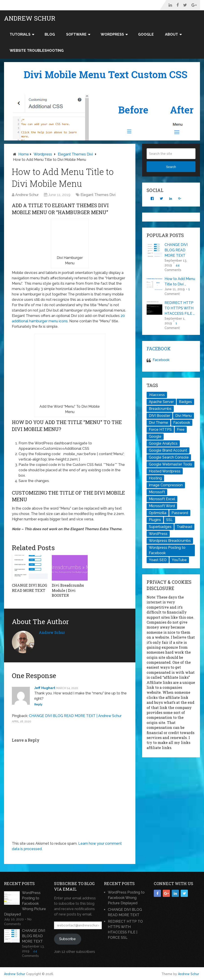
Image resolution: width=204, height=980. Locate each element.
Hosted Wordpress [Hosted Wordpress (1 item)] (165, 471)
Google (146, 34)
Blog (50, 34)
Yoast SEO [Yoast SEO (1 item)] (158, 560)
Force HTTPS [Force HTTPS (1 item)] (160, 430)
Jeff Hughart (45, 688)
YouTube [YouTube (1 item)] (179, 560)
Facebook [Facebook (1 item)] (182, 423)
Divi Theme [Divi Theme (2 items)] (158, 423)
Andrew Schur (30, 18)
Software (76, 34)
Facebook (159, 349)
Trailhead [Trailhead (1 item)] (184, 527)
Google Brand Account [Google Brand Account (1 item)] (168, 450)
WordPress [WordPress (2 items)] (158, 534)
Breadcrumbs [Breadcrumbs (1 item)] (160, 409)
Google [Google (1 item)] (155, 436)
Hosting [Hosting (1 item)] (155, 478)
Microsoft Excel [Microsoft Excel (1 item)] (162, 499)
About (171, 34)
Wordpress (43, 154)
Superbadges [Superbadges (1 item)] (160, 527)
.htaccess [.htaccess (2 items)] (157, 395)
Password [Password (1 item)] (180, 513)
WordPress (112, 34)
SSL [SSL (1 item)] (169, 520)
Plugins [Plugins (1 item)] (155, 520)
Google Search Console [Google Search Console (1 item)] (169, 457)
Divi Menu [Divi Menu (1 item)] (183, 416)
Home (24, 154)
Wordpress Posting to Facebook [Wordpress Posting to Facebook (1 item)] (167, 550)
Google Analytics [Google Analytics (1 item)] (163, 443)
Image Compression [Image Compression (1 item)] (166, 485)
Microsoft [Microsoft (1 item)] (157, 492)
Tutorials (20, 34)
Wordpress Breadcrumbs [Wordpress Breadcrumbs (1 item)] (170, 541)
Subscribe (67, 939)
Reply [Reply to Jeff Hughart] (38, 704)
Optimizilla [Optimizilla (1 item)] (158, 513)
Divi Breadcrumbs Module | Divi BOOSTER (68, 590)
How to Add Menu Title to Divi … (180, 281)
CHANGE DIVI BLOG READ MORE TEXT (29, 588)
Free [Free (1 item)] (181, 430)
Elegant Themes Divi (75, 154)
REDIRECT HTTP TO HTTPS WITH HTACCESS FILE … (180, 308)
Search (171, 167)
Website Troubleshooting (37, 51)
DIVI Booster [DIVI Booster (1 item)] (160, 416)
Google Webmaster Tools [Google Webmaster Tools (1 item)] (170, 464)
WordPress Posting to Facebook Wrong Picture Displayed (25, 903)
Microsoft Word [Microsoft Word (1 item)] (162, 506)
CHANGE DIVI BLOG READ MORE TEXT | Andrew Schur (75, 716)
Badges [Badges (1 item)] (185, 402)
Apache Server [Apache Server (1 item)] (161, 402)
